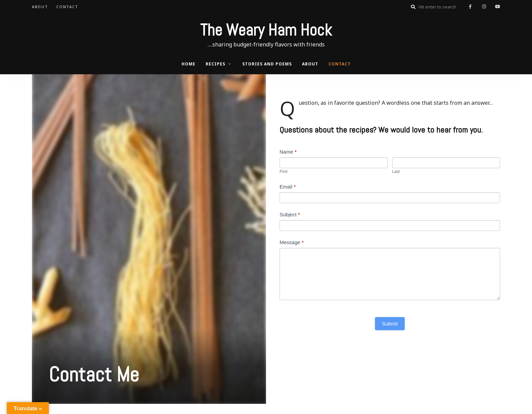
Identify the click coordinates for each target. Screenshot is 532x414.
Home (188, 64)
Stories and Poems (267, 64)
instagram (484, 7)
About (40, 7)
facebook (470, 7)
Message (292, 242)
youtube (497, 7)
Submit (390, 324)
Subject (290, 214)
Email (288, 187)
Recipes (215, 64)
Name (288, 152)
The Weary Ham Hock (266, 30)
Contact (67, 7)
